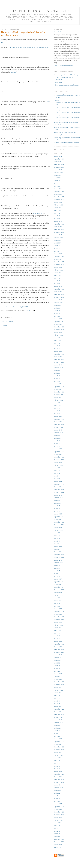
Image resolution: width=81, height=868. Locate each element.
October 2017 (58, 584)
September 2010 (59, 354)
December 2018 (59, 620)
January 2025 (58, 817)
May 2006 (57, 213)
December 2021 (59, 717)
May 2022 (57, 731)
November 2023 (59, 779)
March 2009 (58, 305)
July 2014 (57, 479)
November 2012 (59, 424)
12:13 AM (27, 311)
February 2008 (58, 270)
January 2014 (58, 462)
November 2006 (59, 229)
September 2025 (59, 836)
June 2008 (57, 281)
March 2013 (58, 435)
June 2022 (57, 733)
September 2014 (59, 484)
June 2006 (57, 216)
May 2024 (57, 796)
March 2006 (58, 208)
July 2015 (57, 511)
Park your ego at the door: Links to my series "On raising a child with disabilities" (66, 77)
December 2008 (59, 297)
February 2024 (58, 788)
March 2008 (58, 273)
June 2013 (57, 443)
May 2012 (57, 408)
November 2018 (59, 617)
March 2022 (58, 725)
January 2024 (58, 785)
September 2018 (59, 611)
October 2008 (58, 292)
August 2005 (58, 189)
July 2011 (57, 381)
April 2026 (57, 847)
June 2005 (57, 183)
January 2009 (58, 300)
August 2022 (58, 739)
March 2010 (58, 338)
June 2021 (57, 701)
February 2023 (58, 755)
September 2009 (59, 322)
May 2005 (57, 181)
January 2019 (58, 622)
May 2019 (57, 633)
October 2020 (58, 679)
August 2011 (58, 384)
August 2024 (58, 804)
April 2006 (57, 210)
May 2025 (57, 828)
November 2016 (59, 555)
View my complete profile (64, 65)
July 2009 (57, 316)
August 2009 (58, 319)
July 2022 (57, 736)
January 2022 (58, 720)
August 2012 (58, 416)
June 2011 (57, 378)
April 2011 (57, 373)
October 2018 (58, 614)
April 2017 (57, 568)
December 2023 (59, 782)
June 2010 (57, 346)
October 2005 (58, 194)
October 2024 (58, 809)
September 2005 (59, 191)
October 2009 (58, 324)
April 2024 (57, 793)
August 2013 (58, 449)
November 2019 (59, 649)
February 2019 (58, 625)
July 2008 (57, 284)
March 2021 (58, 693)
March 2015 (58, 500)
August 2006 (58, 221)
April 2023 (57, 760)
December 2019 (59, 652)
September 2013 (59, 452)
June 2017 (57, 573)
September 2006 (59, 224)
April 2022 (57, 728)
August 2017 (58, 579)
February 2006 (58, 205)
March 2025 (58, 823)
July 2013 (57, 446)
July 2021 (57, 704)
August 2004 (58, 156)
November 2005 (59, 197)
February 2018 (58, 595)
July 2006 (57, 219)
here (2, 42)
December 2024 (59, 815)
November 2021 (59, 714)
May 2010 (57, 343)
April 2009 (57, 308)
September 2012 (59, 419)
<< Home (4, 325)
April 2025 (57, 826)
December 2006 (59, 232)
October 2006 (58, 227)
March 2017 (58, 565)
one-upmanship (37, 213)
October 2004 (58, 162)
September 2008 (59, 289)
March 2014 (58, 468)
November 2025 (59, 839)
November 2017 (59, 587)
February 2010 (58, 335)
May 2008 (57, 278)
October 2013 (58, 454)
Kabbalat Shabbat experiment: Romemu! (67, 143)
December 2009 (59, 330)
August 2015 (58, 514)
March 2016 (58, 533)
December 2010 (59, 362)
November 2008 (59, 294)
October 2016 (58, 552)
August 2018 (58, 609)
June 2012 (57, 411)
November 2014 (59, 490)
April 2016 (57, 536)
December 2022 (59, 750)
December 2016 (59, 557)
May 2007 (57, 246)
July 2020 (57, 671)
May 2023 (57, 763)
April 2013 (57, 438)
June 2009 (57, 313)
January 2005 (58, 170)
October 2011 (58, 389)
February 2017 (58, 563)
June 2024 (57, 798)
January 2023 (58, 752)
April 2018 (57, 601)
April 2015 (57, 503)
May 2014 (57, 473)
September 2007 (59, 257)
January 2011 (58, 365)
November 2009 (59, 327)
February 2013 (58, 433)
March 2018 (58, 598)
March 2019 (58, 628)
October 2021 (58, 712)
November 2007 (59, 262)
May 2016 (57, 538)
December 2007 (59, 265)
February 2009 (58, 302)
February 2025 (58, 820)
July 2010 (57, 349)
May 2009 (57, 311)
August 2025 (58, 834)
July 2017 (57, 576)
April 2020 (57, 663)
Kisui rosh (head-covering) (14, 307)
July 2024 (57, 801)
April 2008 (57, 275)
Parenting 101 (58, 82)
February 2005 (58, 172)
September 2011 (59, 387)
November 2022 (59, 747)
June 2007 (57, 248)
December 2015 (59, 525)
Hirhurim (14, 72)
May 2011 (57, 376)
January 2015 (58, 495)
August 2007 (58, 254)
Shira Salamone (60, 32)
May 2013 (57, 441)
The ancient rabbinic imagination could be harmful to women (28, 47)
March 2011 (58, 370)
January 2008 (58, 267)
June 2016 (57, 541)
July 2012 (57, 414)
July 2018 (57, 606)
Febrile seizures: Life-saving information (67, 85)
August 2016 (58, 546)
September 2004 (59, 159)
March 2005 (58, 175)
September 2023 (59, 774)
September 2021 (59, 709)
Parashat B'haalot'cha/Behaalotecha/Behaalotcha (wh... (67, 102)
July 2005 (57, 186)
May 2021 (57, 698)
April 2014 (57, 471)
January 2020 (58, 655)
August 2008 (58, 286)
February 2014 (58, 465)
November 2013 (59, 457)
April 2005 (57, 178)
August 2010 (58, 351)
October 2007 (58, 259)
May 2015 (57, 506)
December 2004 (59, 167)
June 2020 (57, 668)
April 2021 (57, 695)
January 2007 (58, 235)
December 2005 (59, 200)
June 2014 (57, 476)
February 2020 (58, 658)
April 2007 (57, 243)
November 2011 (59, 392)
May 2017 (57, 571)
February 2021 (58, 690)
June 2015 (57, 508)
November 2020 (59, 682)
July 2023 (57, 769)
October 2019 (58, 647)
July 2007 (57, 251)
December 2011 (59, 395)
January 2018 (58, 593)
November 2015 (59, 522)
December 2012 (59, 427)
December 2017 (59, 590)
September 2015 (59, 517)
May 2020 (57, 666)
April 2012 (57, 406)
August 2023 (58, 771)
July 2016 (57, 544)
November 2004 (59, 164)
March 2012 (58, 403)
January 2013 (58, 430)
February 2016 (58, 530)
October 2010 (58, 357)
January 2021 (58, 687)
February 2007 (58, 237)
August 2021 (58, 706)
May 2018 (57, 603)
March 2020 (58, 660)
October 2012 (58, 422)
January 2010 (58, 332)
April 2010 (57, 340)
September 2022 (59, 742)
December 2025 (59, 842)
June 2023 (57, 766)
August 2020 (58, 674)
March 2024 (58, 790)
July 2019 (57, 639)
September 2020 (59, 677)
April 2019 (57, 630)
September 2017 (59, 582)
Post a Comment (8, 322)
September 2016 (59, 549)
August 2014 (58, 481)
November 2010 (59, 359)
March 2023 (58, 758)
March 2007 (58, 240)
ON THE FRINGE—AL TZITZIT (41, 11)
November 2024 (59, 812)
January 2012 (58, 397)
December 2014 (59, 492)
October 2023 (58, 777)
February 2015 (58, 498)
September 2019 (59, 644)
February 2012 (58, 400)
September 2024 (59, 807)
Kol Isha (26, 307)
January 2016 (58, 528)
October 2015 (58, 519)
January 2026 (58, 844)
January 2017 (58, 560)
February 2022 (58, 723)
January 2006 (58, 202)
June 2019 (57, 636)
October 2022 (58, 744)
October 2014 (58, 487)
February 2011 (58, 368)
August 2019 (58, 641)
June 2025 (57, 831)
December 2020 (59, 685)
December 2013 (59, 460)
